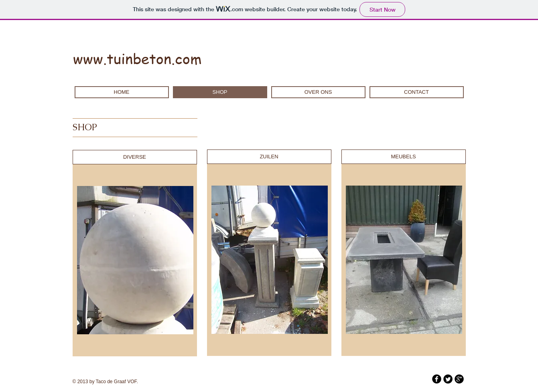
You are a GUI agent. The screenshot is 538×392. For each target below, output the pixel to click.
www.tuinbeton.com (137, 59)
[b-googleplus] (459, 379)
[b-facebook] (437, 379)
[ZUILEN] (269, 157)
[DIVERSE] (135, 157)
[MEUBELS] (404, 157)
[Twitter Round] (448, 379)
